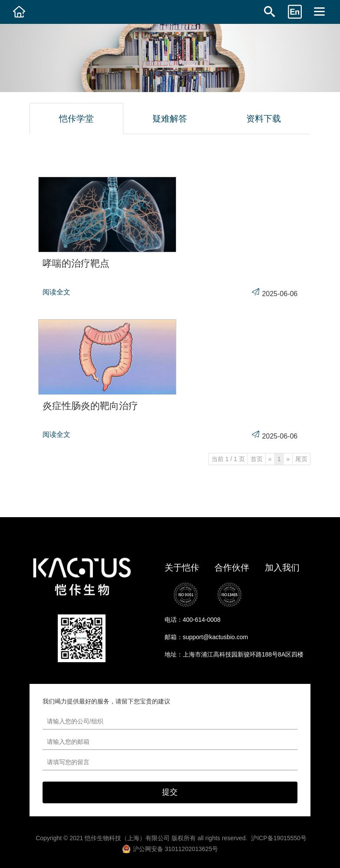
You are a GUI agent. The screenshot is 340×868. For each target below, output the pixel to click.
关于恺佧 (182, 568)
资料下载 (264, 119)
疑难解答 (170, 119)
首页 (257, 459)
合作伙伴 (232, 568)
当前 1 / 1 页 (228, 459)
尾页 (301, 459)
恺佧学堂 (76, 119)
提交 (170, 792)
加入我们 (282, 568)
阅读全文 (56, 292)
